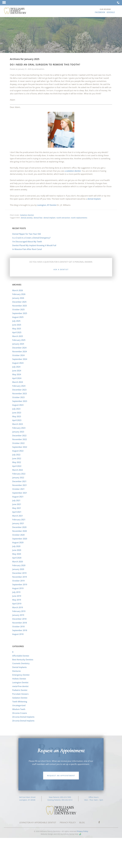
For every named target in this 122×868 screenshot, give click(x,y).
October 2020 (18, 535)
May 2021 (17, 508)
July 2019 (16, 592)
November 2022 (20, 439)
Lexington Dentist (20, 683)
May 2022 (17, 462)
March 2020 (18, 562)
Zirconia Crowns (20, 713)
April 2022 (17, 466)
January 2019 (18, 615)
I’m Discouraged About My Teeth (27, 242)
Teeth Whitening (20, 702)
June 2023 (17, 413)
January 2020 (18, 569)
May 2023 (17, 416)
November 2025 (20, 306)
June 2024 (17, 371)
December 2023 (19, 390)
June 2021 (17, 504)
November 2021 (20, 485)
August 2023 (18, 405)
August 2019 (18, 588)
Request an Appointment (61, 776)
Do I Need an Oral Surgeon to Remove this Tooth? (45, 65)
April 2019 (17, 604)
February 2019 (19, 611)
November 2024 (20, 352)
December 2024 (19, 348)
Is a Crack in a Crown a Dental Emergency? (31, 238)
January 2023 (18, 432)
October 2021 (18, 489)
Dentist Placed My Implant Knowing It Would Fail (34, 245)
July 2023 (16, 409)
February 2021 (19, 520)
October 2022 (18, 443)
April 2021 (17, 512)
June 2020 (17, 550)
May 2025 (17, 329)
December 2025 (19, 302)
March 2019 (18, 607)
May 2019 (17, 600)
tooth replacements (79, 218)
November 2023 (20, 394)
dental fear (38, 218)
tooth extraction (63, 218)
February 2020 (19, 565)
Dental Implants (19, 667)
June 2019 (17, 596)
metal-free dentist (20, 686)
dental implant (94, 199)
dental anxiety (27, 218)
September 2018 (20, 630)
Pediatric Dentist (20, 690)
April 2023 (17, 420)
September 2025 (20, 313)
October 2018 (18, 627)
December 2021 (19, 481)
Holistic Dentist (19, 679)
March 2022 (18, 470)
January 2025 (18, 344)
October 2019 (18, 581)
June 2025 (17, 325)
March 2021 (18, 516)
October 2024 (18, 355)
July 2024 (16, 367)
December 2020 (19, 527)
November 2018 (20, 623)
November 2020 (20, 531)
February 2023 (19, 428)
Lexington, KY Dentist (47, 205)
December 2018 (19, 619)
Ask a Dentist (61, 269)
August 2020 (18, 542)
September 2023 (20, 401)
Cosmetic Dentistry (21, 663)
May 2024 (17, 374)
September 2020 (20, 539)
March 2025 (18, 336)
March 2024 (18, 382)
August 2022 (18, 451)
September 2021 (20, 493)
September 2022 (20, 447)
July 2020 (16, 546)
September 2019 (20, 585)
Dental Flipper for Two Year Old (27, 234)
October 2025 (18, 310)
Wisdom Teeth (19, 709)
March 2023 (18, 424)
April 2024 (17, 378)
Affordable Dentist (21, 656)
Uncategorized (19, 705)
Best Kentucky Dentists (23, 660)
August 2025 (18, 317)
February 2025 (19, 340)
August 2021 (18, 497)
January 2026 (18, 298)
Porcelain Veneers (20, 694)
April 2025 (17, 332)
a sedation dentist (73, 171)
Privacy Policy (83, 831)
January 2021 (18, 523)
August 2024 (18, 363)
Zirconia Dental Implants (23, 717)
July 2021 (16, 500)
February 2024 (19, 386)
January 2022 (18, 478)
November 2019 (20, 577)
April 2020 (17, 558)
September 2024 (20, 359)
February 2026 (19, 294)
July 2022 (16, 455)
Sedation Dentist (27, 215)
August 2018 (18, 634)
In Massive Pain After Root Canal (27, 249)
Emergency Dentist (21, 675)
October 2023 (18, 397)
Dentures (17, 671)
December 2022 (19, 436)
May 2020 (17, 554)
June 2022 (17, 458)
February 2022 (19, 474)
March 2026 (18, 290)
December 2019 (19, 573)
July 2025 (16, 321)
